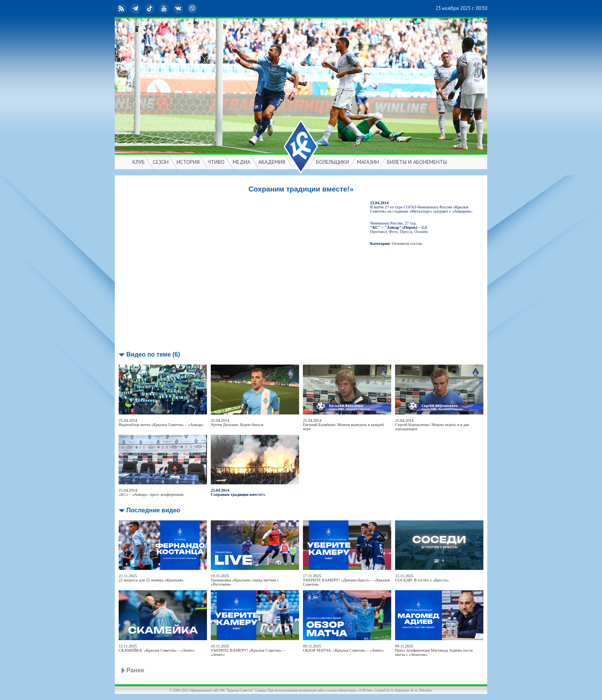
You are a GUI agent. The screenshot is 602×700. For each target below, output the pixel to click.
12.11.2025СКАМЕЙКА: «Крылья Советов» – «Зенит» (157, 648)
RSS (122, 8)
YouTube (165, 8)
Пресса (406, 232)
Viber (193, 8)
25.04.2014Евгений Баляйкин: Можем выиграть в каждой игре (343, 425)
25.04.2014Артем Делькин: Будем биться (237, 423)
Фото (393, 232)
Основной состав (407, 244)
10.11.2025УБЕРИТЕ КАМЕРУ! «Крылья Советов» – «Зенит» (248, 650)
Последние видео (153, 510)
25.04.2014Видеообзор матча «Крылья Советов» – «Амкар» (161, 423)
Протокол (378, 232)
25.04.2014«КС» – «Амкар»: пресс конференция (151, 492)
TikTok (150, 8)
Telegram (136, 8)
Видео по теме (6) (153, 354)
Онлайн (421, 232)
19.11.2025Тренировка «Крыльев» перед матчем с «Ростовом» (245, 580)
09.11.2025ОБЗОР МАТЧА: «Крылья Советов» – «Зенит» (343, 648)
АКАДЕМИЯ (272, 162)
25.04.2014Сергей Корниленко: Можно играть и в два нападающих (432, 425)
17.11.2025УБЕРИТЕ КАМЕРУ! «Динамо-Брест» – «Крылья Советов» (346, 580)
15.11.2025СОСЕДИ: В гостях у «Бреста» (422, 578)
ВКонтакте (179, 8)
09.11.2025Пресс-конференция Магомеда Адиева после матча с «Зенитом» (434, 650)
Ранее (135, 670)
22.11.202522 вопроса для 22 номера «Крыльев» (151, 578)
